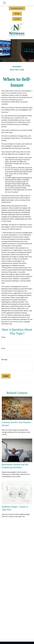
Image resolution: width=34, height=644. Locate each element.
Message (4, 359)
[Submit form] (6, 376)
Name (3, 337)
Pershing (17, 19)
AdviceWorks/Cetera (17, 8)
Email (3, 348)
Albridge (17, 14)
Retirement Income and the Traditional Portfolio (15, 466)
